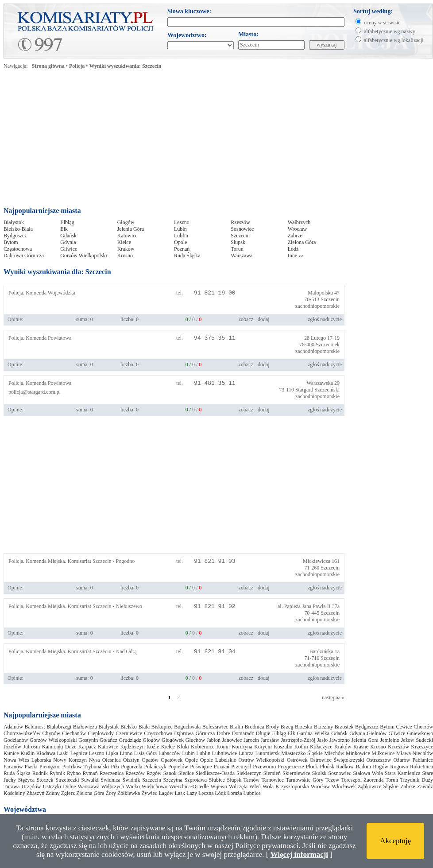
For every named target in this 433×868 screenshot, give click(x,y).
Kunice (11, 753)
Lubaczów (170, 753)
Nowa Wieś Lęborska (27, 760)
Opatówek (172, 760)
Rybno (74, 773)
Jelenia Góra (131, 229)
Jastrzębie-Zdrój (298, 740)
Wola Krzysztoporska (286, 787)
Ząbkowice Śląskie (378, 787)
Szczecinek (328, 345)
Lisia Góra (145, 753)
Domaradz (243, 733)
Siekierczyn (249, 773)
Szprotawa (196, 780)
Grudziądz (130, 740)
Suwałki (90, 780)
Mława (404, 753)
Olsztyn (131, 760)
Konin (223, 747)
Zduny (52, 793)
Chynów (51, 733)
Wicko (133, 787)
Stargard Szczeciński (317, 390)
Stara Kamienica (403, 773)
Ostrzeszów (379, 760)
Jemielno (390, 740)
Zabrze (295, 236)
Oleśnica (112, 760)
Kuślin (27, 753)
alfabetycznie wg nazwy (390, 31)
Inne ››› (296, 256)
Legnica (79, 753)
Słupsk (238, 242)
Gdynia (68, 242)
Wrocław (298, 229)
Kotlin (301, 747)
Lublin (181, 236)
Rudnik (40, 773)
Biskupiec (162, 727)
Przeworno (264, 767)
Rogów (381, 767)
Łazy (192, 793)
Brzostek (344, 727)
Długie (263, 733)
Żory (111, 793)
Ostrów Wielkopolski (261, 760)
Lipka (112, 753)
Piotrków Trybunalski (86, 767)
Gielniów (377, 733)
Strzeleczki (67, 780)
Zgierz (68, 793)
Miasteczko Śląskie (302, 753)
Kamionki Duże (59, 747)
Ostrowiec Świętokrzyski (337, 760)
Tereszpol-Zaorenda (363, 780)
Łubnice (252, 793)
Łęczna (206, 793)
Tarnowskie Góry (304, 780)
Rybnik (57, 773)
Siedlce (186, 773)
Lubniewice (225, 753)
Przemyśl (241, 767)
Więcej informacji (299, 854)
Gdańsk (68, 236)
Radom (363, 767)
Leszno (182, 222)
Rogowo (399, 767)
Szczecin (240, 236)
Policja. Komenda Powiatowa (40, 338)
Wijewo (219, 787)
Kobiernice (203, 747)
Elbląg (67, 222)
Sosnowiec (242, 229)
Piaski (31, 767)
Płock (312, 767)
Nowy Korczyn (70, 760)
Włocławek (344, 787)
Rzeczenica (112, 773)
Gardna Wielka (313, 733)
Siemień (272, 773)
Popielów (178, 767)
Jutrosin (31, 747)
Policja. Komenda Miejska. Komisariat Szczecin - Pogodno (72, 561)
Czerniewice (129, 733)
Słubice (217, 780)
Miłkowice (383, 753)
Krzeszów (398, 747)
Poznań (182, 249)
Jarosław (270, 740)
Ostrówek (297, 760)
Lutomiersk (267, 753)
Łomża (234, 793)
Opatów (150, 760)
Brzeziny (323, 727)
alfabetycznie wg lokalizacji (394, 40)
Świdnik (131, 780)
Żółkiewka (129, 793)
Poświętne (201, 767)
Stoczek (45, 780)
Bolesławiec (215, 727)
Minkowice (358, 753)
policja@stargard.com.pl (35, 392)
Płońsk (327, 767)
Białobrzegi (59, 727)
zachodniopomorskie (317, 306)
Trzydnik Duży (417, 780)
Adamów (13, 727)
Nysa (95, 760)
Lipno (126, 753)
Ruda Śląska (187, 256)
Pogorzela (131, 767)
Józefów (12, 747)
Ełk (64, 229)
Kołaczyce (321, 747)
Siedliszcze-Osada (215, 773)
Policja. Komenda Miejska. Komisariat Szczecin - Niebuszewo (75, 606)
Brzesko (303, 727)
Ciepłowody (101, 733)
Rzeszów (240, 222)
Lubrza (246, 753)
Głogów (126, 222)
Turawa (12, 787)
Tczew (332, 780)
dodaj (264, 319)
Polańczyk (155, 767)
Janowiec (232, 740)
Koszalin (283, 747)
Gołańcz (108, 740)
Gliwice (69, 249)
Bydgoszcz (15, 236)
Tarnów (251, 780)
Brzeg (287, 727)
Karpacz (87, 747)
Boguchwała (187, 727)
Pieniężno (50, 767)
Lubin (180, 229)
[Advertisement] (122, 140)
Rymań (90, 773)
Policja (77, 66)
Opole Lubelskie (218, 760)
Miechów (334, 753)
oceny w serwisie (382, 23)
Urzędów (31, 787)
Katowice (128, 236)
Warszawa (242, 256)
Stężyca (26, 780)
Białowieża (85, 727)
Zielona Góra (302, 242)
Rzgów (154, 773)
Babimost (35, 727)
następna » (333, 697)
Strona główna (48, 66)
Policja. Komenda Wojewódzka (42, 293)
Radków (345, 767)
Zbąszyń (36, 793)
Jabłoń (214, 740)
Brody (272, 727)
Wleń (255, 787)
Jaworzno (340, 740)
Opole (180, 242)
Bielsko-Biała (18, 229)
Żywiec (149, 793)
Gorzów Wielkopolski (84, 256)
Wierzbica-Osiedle (189, 787)
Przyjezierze (291, 767)
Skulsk (319, 773)
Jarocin (251, 740)
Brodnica (255, 727)
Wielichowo (155, 787)
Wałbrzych (299, 222)
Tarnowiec (273, 780)
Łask (180, 793)
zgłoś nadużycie (325, 319)
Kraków (126, 249)
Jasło (322, 740)
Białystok (14, 222)
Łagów (166, 793)
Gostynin (88, 740)
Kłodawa (46, 753)
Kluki (183, 747)
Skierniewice (296, 773)
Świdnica (110, 780)
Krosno (125, 256)
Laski (63, 753)
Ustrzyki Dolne (60, 787)
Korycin (263, 747)
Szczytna (173, 780)
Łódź (293, 249)
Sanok (170, 773)
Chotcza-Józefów (22, 733)
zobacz (246, 319)
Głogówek (173, 740)
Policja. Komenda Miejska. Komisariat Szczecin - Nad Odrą (73, 651)
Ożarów (402, 760)
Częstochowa (18, 249)
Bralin (236, 727)
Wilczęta (238, 787)
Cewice (404, 727)
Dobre (224, 733)
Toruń (237, 249)
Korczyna (242, 747)
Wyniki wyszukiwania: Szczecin (126, 66)
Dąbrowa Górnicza (24, 256)
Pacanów (13, 767)
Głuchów (195, 740)
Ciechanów (74, 733)
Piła (115, 767)
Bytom (11, 242)
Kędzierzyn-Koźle (139, 747)
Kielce (124, 242)
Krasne (361, 747)
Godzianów (16, 740)
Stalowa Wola (368, 773)
